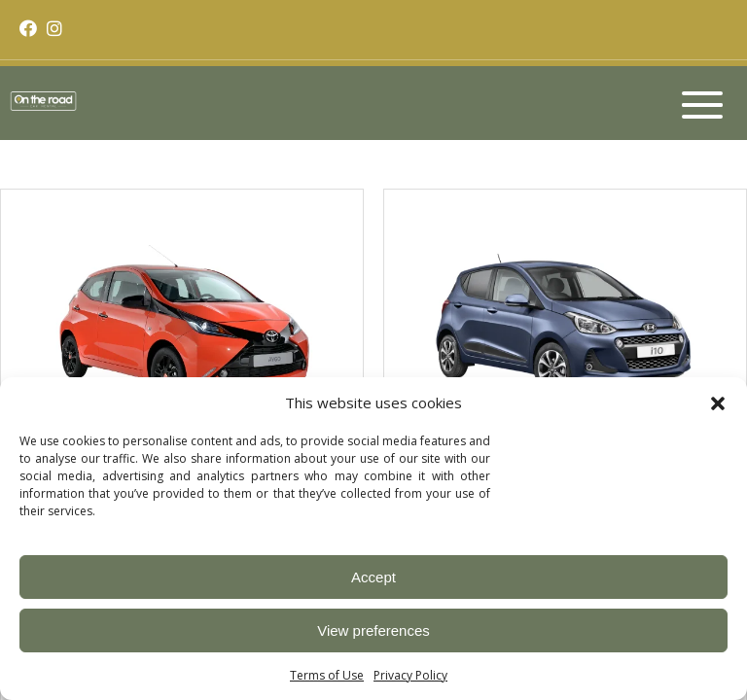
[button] (718, 402)
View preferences (373, 630)
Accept (373, 577)
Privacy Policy (410, 675)
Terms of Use (327, 675)
